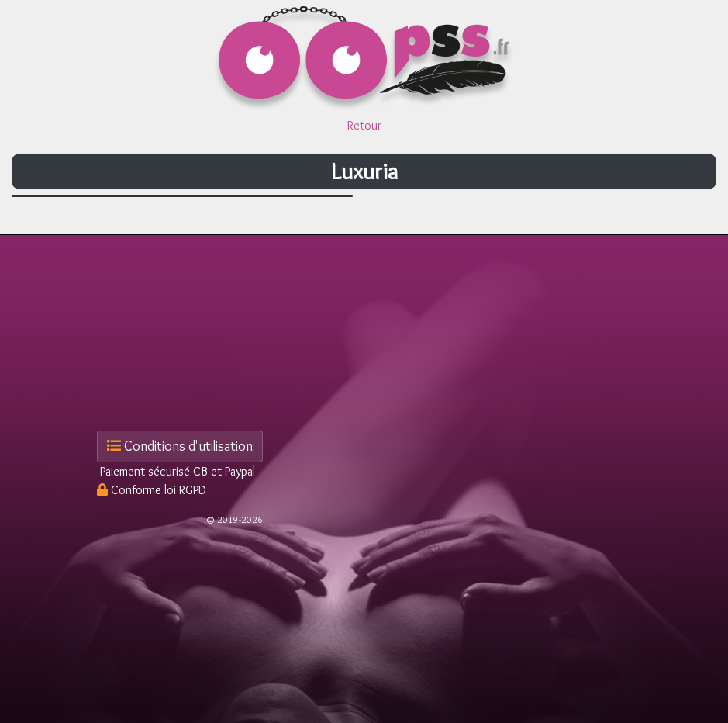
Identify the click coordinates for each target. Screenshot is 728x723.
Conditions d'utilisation (180, 446)
